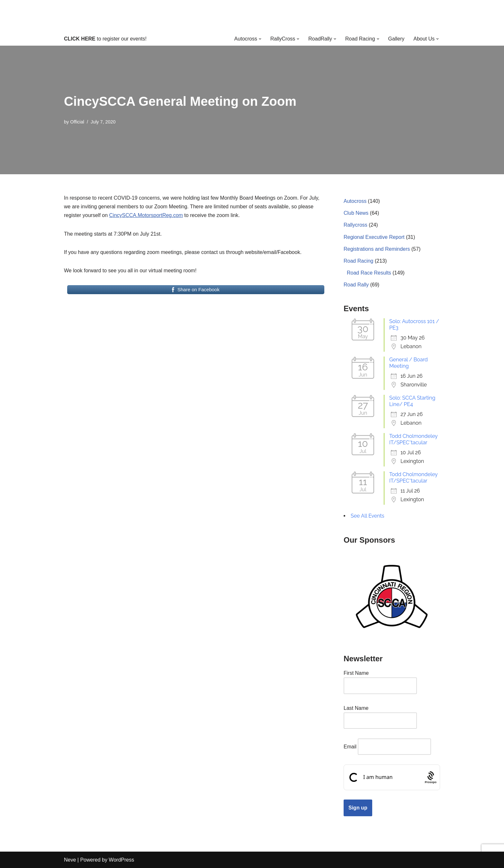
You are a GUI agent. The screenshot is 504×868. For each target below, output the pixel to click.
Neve (70, 860)
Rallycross (355, 225)
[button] (260, 39)
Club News (356, 213)
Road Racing (359, 261)
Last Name (356, 708)
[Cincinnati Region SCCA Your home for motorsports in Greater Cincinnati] (252, 16)
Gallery (396, 39)
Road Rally (356, 285)
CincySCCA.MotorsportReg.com (146, 215)
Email (350, 747)
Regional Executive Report (374, 237)
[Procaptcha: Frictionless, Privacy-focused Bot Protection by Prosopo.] (431, 778)
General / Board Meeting (409, 363)
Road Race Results (369, 273)
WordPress (121, 860)
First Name (356, 673)
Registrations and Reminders (377, 249)
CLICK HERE (80, 39)
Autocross (355, 201)
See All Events (368, 516)
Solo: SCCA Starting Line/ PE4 (412, 401)
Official (77, 122)
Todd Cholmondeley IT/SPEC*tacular (413, 439)
